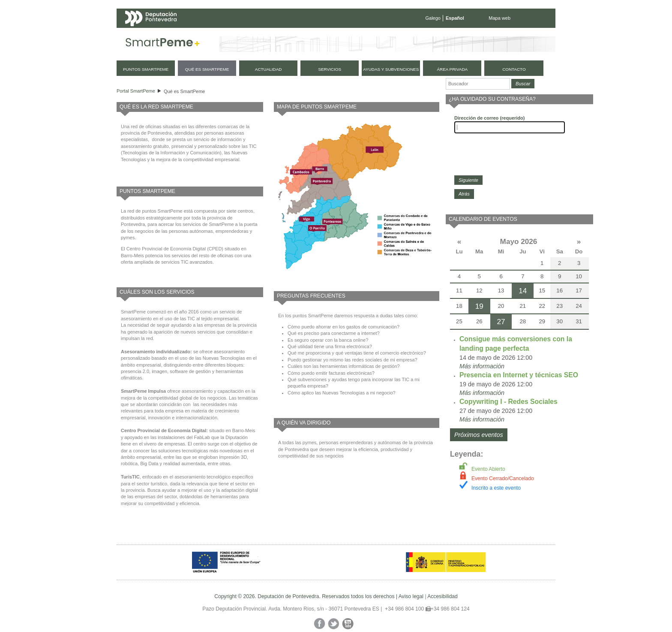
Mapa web (499, 18)
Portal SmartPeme (136, 91)
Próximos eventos (479, 435)
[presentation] (519, 154)
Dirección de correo (489, 118)
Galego (433, 18)
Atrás (464, 194)
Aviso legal (411, 596)
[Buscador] (478, 84)
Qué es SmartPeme (184, 91)
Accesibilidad (442, 596)
